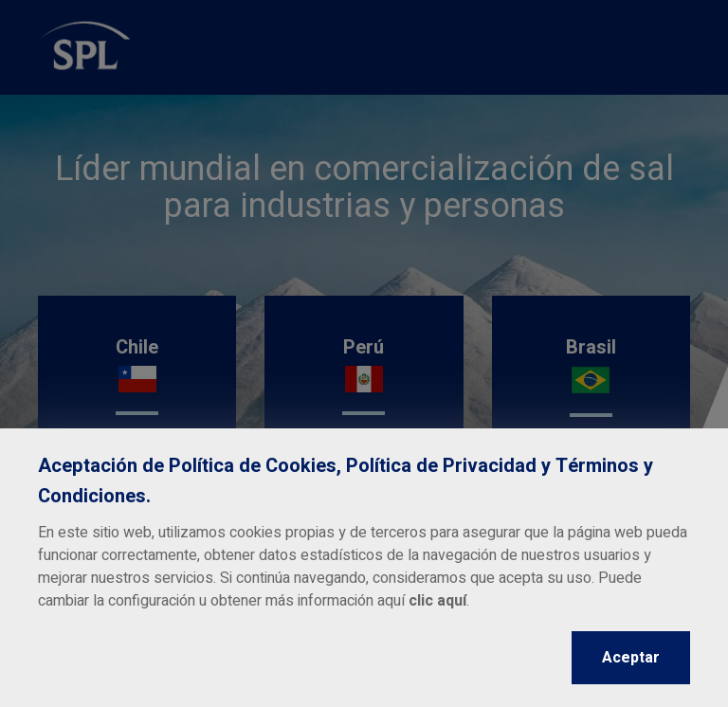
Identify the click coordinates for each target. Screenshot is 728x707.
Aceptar (631, 658)
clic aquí (437, 601)
